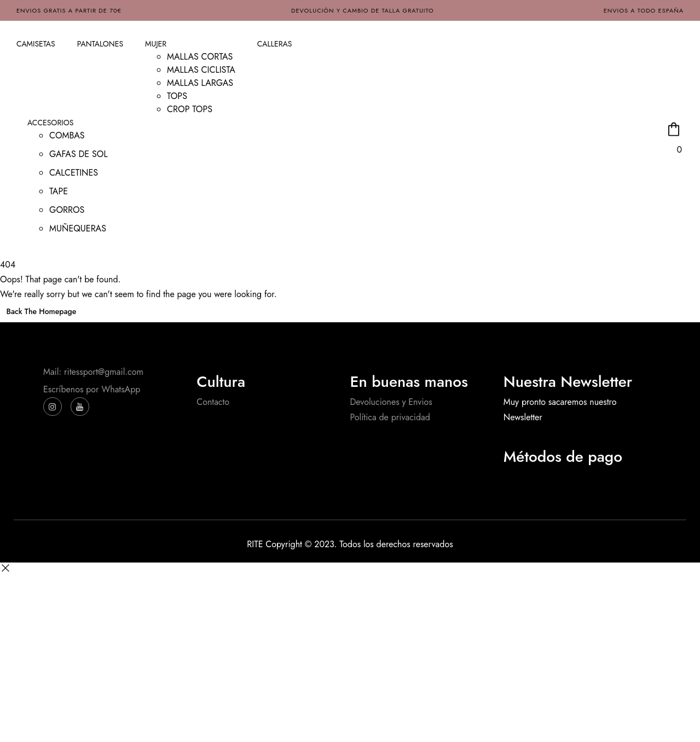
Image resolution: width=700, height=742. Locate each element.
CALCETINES (74, 173)
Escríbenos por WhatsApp (92, 389)
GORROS (67, 210)
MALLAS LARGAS (200, 83)
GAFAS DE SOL (79, 154)
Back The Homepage (42, 311)
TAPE (59, 191)
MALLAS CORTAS (200, 57)
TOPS (177, 96)
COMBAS (67, 135)
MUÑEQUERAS (78, 228)
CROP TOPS (190, 109)
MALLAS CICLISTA (201, 70)
